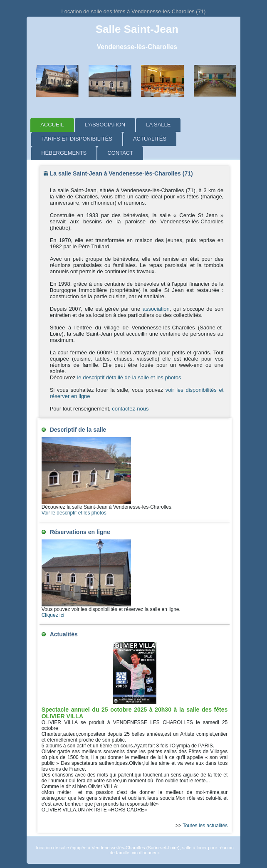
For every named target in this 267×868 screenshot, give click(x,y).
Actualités (150, 139)
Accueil (52, 125)
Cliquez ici (53, 615)
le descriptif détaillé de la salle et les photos (129, 377)
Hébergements (64, 153)
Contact (120, 153)
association (156, 309)
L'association (105, 125)
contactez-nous (130, 409)
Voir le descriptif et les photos (74, 513)
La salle (158, 125)
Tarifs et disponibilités (77, 139)
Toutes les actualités (205, 826)
